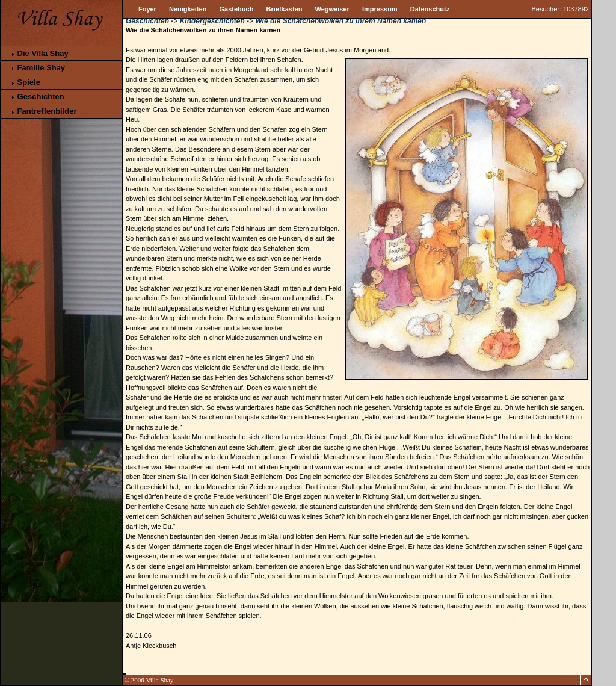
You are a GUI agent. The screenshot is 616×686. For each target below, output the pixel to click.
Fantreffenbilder (44, 111)
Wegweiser (332, 9)
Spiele (25, 82)
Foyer (147, 9)
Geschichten (37, 97)
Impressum (380, 9)
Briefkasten (285, 9)
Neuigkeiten (188, 9)
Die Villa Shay (39, 53)
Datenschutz (430, 9)
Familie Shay (38, 68)
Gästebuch (237, 9)
